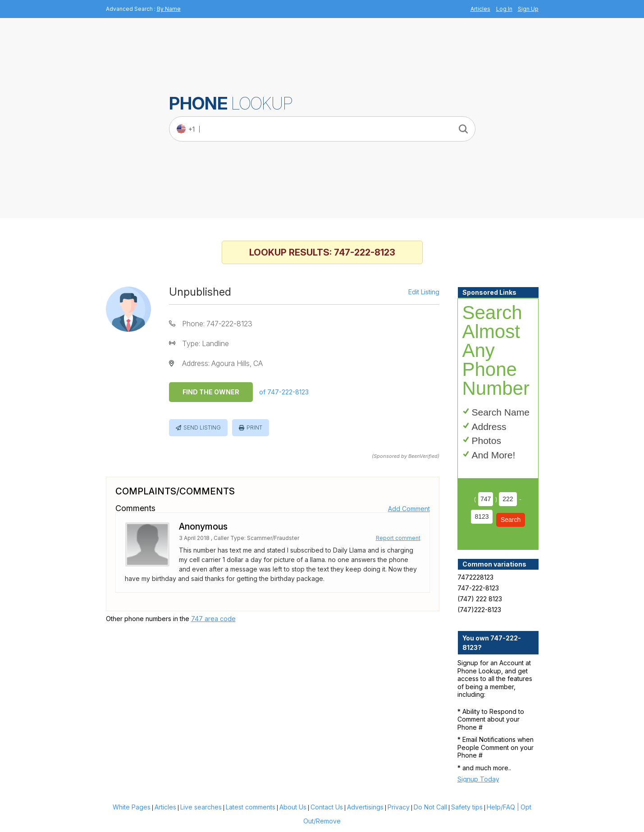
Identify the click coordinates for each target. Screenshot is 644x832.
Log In (504, 9)
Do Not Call (430, 807)
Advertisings (365, 807)
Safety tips (467, 807)
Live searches (201, 807)
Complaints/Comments (175, 491)
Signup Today (478, 779)
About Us (293, 807)
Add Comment (409, 509)
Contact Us (327, 807)
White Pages (132, 807)
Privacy (399, 807)
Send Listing (202, 427)
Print (254, 427)
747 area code (213, 619)
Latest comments (251, 807)
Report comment (398, 538)
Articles (480, 9)
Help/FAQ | (503, 807)
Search (511, 520)
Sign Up (528, 9)
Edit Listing (424, 292)
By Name (169, 9)
